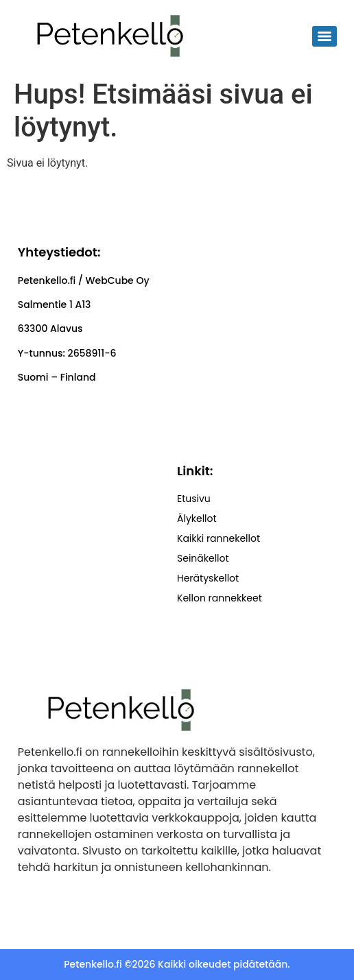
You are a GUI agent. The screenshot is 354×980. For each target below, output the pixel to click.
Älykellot (197, 518)
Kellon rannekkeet (220, 598)
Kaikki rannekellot (219, 538)
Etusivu (194, 499)
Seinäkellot (203, 558)
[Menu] (324, 36)
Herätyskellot (208, 578)
